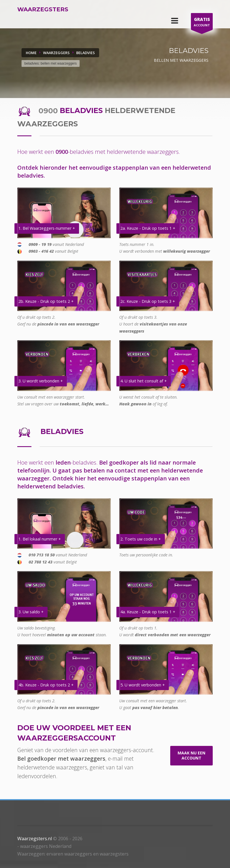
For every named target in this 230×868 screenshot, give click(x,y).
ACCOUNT (202, 23)
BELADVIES (86, 53)
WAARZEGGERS (56, 53)
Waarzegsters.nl (35, 839)
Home (31, 53)
